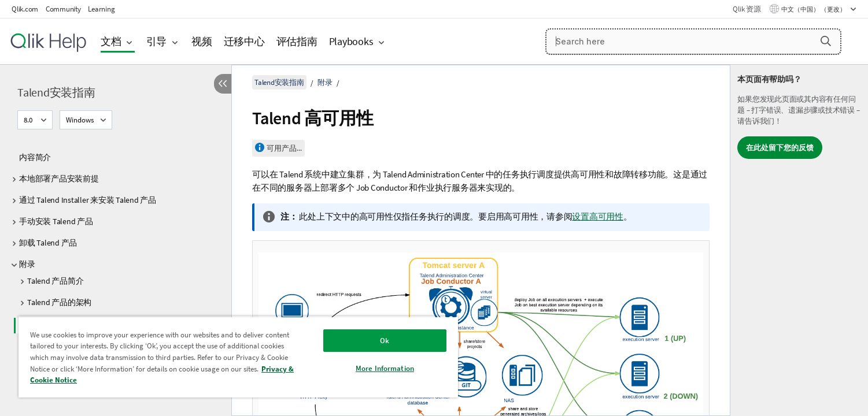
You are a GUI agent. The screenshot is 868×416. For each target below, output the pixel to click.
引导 (157, 41)
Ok (385, 341)
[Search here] (693, 42)
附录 (27, 264)
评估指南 (297, 41)
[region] (238, 357)
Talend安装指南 (56, 92)
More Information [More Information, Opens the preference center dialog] (385, 368)
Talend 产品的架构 (59, 302)
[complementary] (799, 240)
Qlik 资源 (747, 9)
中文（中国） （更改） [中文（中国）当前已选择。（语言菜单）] (814, 9)
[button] (826, 41)
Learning (101, 9)
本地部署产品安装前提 (59, 179)
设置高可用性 (598, 216)
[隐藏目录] (223, 84)
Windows (80, 120)
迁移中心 (244, 41)
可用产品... (284, 148)
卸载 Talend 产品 (48, 243)
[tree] (116, 274)
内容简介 (35, 157)
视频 (202, 41)
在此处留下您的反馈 (780, 148)
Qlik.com (25, 9)
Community (63, 9)
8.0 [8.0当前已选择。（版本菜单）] (29, 120)
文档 (111, 41)
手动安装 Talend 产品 (56, 221)
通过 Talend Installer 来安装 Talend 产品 (88, 200)
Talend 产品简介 (55, 281)
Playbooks (351, 41)
